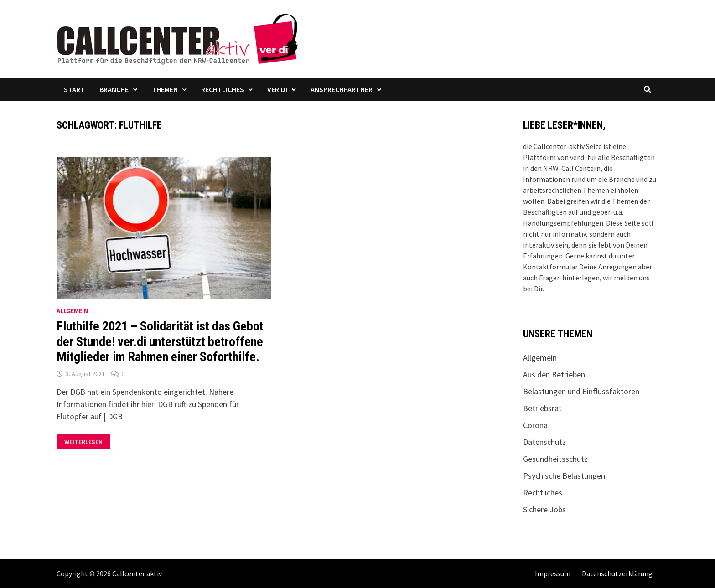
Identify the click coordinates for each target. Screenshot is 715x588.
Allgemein (72, 311)
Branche (114, 89)
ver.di (277, 89)
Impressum (553, 573)
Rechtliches (223, 89)
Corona (535, 425)
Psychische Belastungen (564, 476)
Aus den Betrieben (554, 374)
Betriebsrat (542, 408)
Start (74, 89)
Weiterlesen (85, 442)
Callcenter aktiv (137, 573)
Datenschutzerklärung (617, 573)
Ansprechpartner (342, 89)
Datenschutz (544, 442)
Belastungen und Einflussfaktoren (581, 391)
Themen (165, 89)
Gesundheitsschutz (555, 459)
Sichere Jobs (544, 509)
